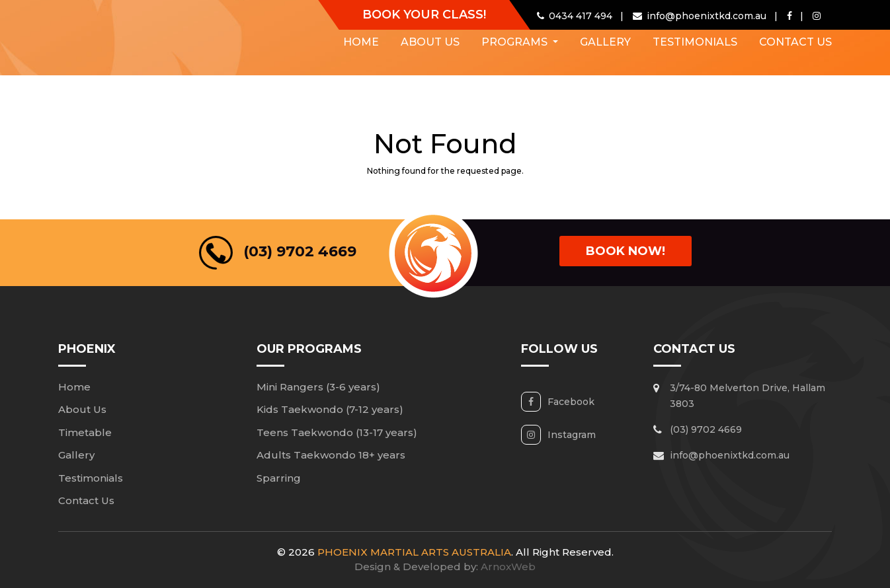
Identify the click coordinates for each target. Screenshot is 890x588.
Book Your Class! (424, 15)
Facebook (571, 402)
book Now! (626, 251)
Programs (516, 42)
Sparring (279, 478)
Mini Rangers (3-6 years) (318, 387)
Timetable (85, 432)
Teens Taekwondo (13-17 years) (337, 432)
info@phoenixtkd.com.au (730, 455)
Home (361, 42)
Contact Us (795, 42)
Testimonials (695, 42)
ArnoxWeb (508, 567)
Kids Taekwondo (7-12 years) (330, 409)
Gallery (605, 42)
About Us (430, 42)
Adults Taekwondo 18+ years (331, 455)
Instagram (572, 435)
